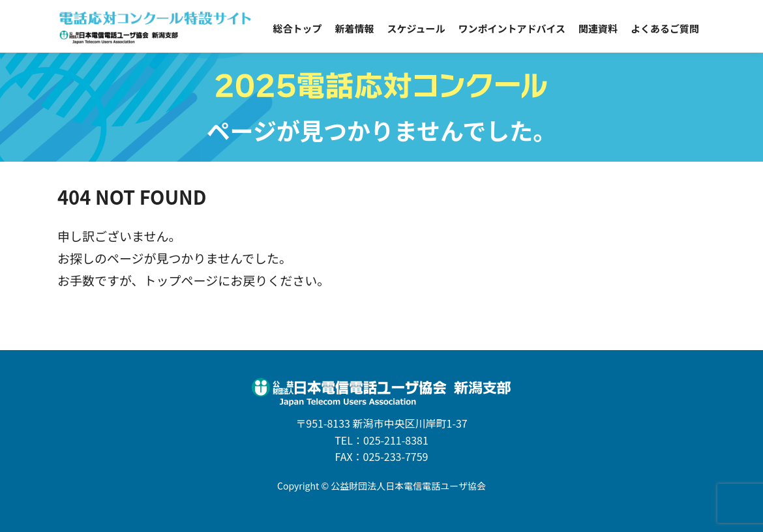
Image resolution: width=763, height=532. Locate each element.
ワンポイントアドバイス (512, 28)
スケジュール (416, 28)
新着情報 (354, 28)
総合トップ (297, 28)
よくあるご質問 (665, 28)
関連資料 (598, 28)
